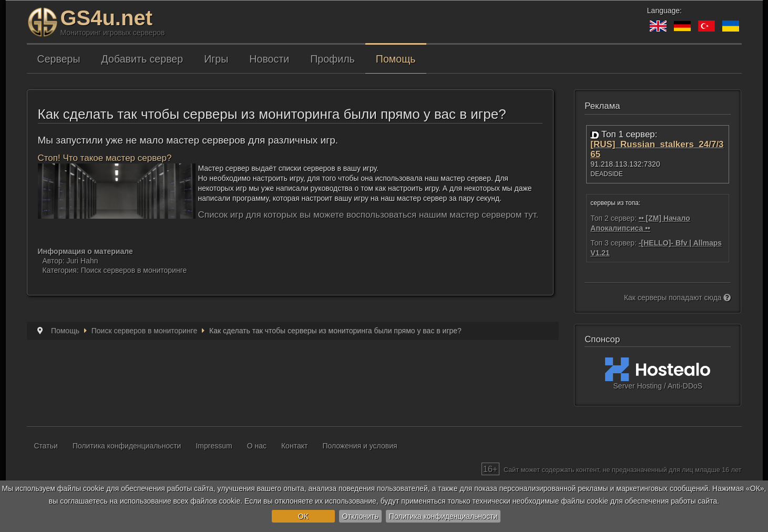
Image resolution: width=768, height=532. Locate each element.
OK (303, 516)
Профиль (332, 59)
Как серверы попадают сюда (678, 298)
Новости (269, 59)
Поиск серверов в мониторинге (134, 270)
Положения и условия (360, 446)
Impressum (214, 446)
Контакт (294, 446)
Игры (216, 59)
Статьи (46, 446)
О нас (257, 446)
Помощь (396, 59)
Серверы (59, 59)
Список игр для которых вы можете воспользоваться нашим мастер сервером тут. (368, 215)
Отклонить (360, 516)
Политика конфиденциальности (443, 516)
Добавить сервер (142, 59)
